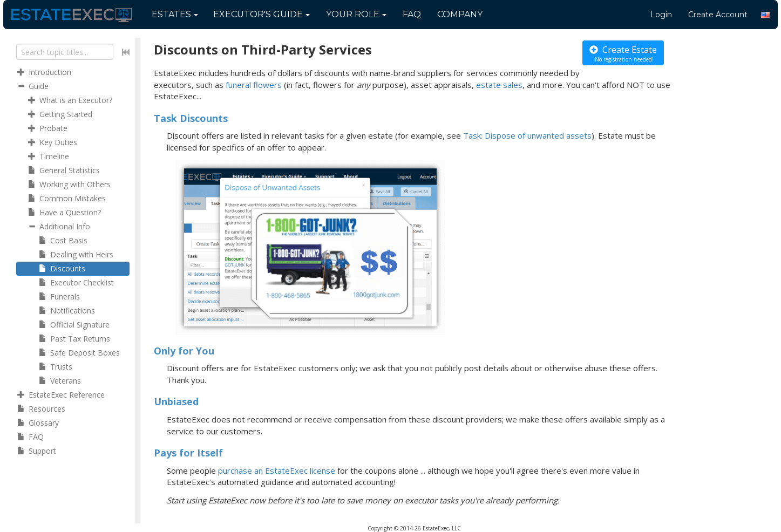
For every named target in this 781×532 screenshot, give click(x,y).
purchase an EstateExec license (277, 470)
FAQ (412, 14)
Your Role (356, 14)
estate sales (499, 85)
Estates (175, 14)
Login (661, 15)
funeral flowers (254, 85)
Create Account (718, 15)
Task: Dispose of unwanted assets (527, 135)
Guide (262, 14)
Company (460, 14)
